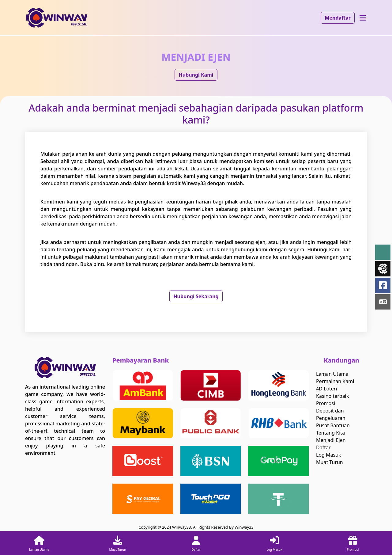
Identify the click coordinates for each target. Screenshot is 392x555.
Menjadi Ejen (331, 440)
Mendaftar (338, 18)
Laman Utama (332, 374)
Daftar (323, 447)
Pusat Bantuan (333, 425)
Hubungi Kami (196, 75)
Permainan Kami (335, 381)
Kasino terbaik (332, 396)
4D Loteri (327, 389)
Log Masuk (329, 455)
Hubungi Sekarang (196, 296)
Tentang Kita (330, 433)
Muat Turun (330, 462)
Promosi (326, 403)
